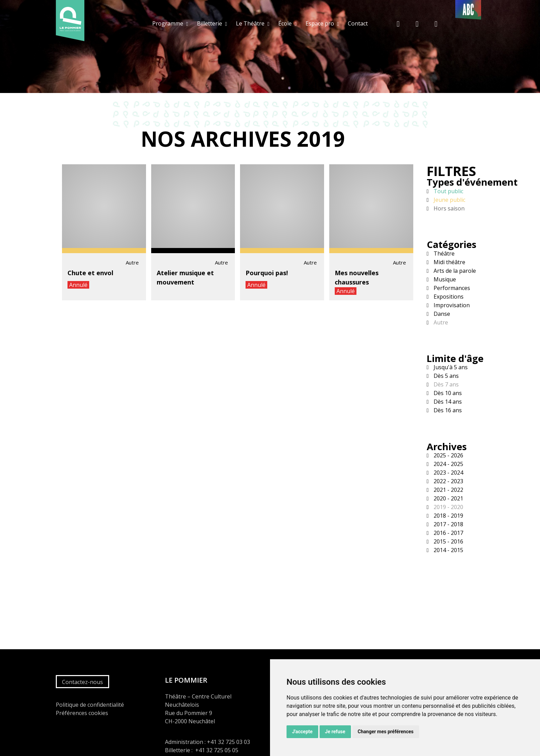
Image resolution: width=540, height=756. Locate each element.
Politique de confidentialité (90, 705)
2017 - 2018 (448, 524)
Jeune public (449, 200)
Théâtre (443, 253)
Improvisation (451, 305)
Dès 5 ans (445, 376)
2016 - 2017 (448, 533)
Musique (444, 279)
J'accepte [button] (302, 732)
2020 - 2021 (448, 498)
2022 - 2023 (448, 481)
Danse (441, 314)
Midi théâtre (449, 262)
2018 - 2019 (448, 516)
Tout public (448, 191)
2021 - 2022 (448, 490)
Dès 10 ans (447, 393)
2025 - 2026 (448, 455)
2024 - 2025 (448, 464)
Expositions (448, 297)
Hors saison (448, 208)
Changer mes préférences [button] (386, 732)
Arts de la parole (454, 271)
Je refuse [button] (335, 732)
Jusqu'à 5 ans (450, 367)
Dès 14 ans (447, 402)
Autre (440, 322)
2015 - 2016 (448, 541)
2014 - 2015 (448, 550)
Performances (451, 288)
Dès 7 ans (445, 384)
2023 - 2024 (448, 473)
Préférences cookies (82, 713)
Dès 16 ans (447, 410)
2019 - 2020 (448, 507)
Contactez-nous (82, 682)
